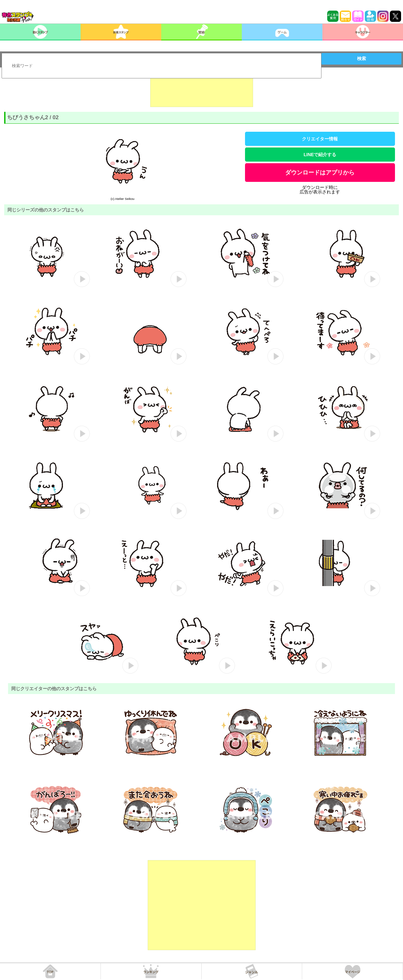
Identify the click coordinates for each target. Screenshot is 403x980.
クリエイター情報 (320, 139)
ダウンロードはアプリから (320, 173)
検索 (362, 58)
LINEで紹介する (320, 155)
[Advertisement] (202, 91)
